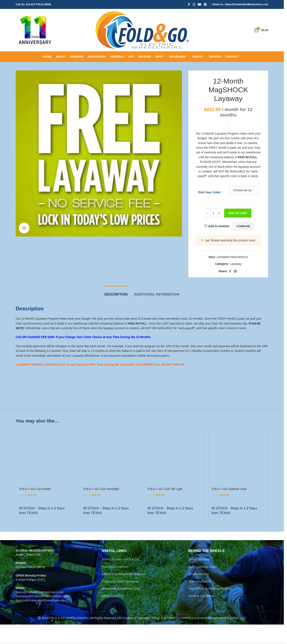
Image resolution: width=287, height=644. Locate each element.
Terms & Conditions (201, 595)
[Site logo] (35, 30)
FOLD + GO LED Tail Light (165, 489)
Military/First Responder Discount (124, 573)
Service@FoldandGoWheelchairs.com (41, 600)
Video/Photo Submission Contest (210, 588)
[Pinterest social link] (205, 5)
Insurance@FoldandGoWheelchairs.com (42, 596)
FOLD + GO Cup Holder (35, 489)
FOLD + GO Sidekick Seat (229, 489)
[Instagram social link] (194, 5)
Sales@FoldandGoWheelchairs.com (40, 592)
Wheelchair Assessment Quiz (121, 588)
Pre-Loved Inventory (115, 566)
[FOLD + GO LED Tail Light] (174, 459)
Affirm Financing (113, 595)
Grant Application (200, 581)
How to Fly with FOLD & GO (120, 559)
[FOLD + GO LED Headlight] (110, 459)
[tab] (116, 292)
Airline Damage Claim (203, 566)
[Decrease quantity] (208, 213)
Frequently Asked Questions (120, 581)
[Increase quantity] (219, 213)
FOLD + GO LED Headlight (101, 489)
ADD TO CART (238, 213)
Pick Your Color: (210, 192)
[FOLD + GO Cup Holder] (46, 459)
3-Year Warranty (199, 559)
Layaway (235, 264)
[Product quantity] (214, 213)
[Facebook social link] (189, 5)
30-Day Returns (199, 573)
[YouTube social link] (200, 5)
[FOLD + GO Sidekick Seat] (238, 459)
